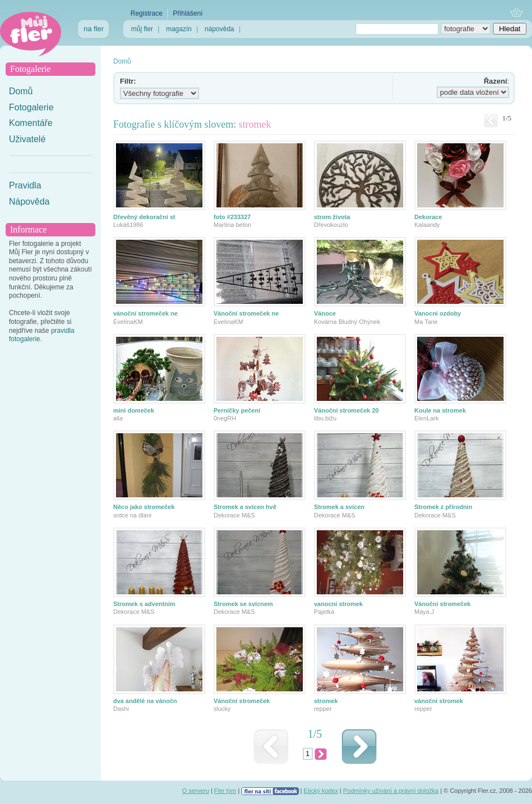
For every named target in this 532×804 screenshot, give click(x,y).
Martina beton (232, 225)
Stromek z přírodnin (443, 507)
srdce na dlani (132, 515)
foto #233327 (232, 217)
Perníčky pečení (237, 410)
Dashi (121, 709)
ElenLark (426, 418)
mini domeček (134, 410)
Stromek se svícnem (243, 604)
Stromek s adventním (144, 604)
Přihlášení (188, 13)
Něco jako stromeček (144, 507)
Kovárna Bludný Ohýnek (347, 322)
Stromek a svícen (339, 507)
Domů (21, 91)
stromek (326, 701)
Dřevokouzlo (331, 225)
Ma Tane (426, 322)
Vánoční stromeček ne (246, 313)
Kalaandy (427, 225)
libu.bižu (325, 418)
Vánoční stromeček (442, 604)
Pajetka (324, 612)
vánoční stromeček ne (146, 313)
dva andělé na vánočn (145, 701)
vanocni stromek (338, 604)
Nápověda (29, 202)
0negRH (225, 418)
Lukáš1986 (128, 225)
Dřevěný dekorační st (144, 217)
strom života (332, 217)
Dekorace (428, 217)
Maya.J (424, 612)
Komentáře (31, 123)
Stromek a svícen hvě (245, 507)
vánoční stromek (439, 701)
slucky (222, 709)
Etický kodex (321, 791)
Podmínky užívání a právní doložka (391, 791)
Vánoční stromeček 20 (346, 410)
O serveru (196, 791)
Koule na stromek (440, 410)
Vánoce (325, 313)
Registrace (146, 13)
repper (323, 709)
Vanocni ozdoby (438, 313)
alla (118, 418)
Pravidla (25, 185)
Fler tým (225, 791)
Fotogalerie (31, 107)
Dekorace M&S (234, 515)
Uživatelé (27, 139)
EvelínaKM (128, 322)
